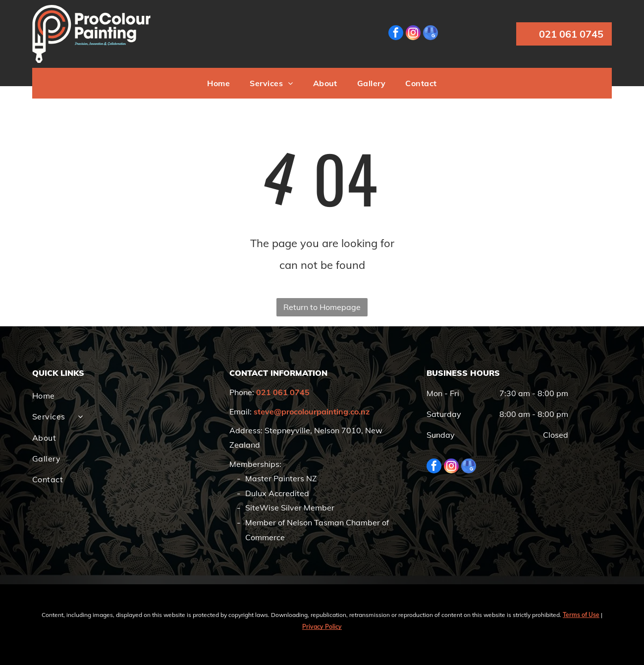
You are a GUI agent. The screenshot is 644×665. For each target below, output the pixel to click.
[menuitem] (218, 83)
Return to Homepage (322, 307)
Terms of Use (581, 615)
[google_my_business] (430, 34)
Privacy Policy (322, 627)
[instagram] (413, 34)
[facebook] (396, 34)
